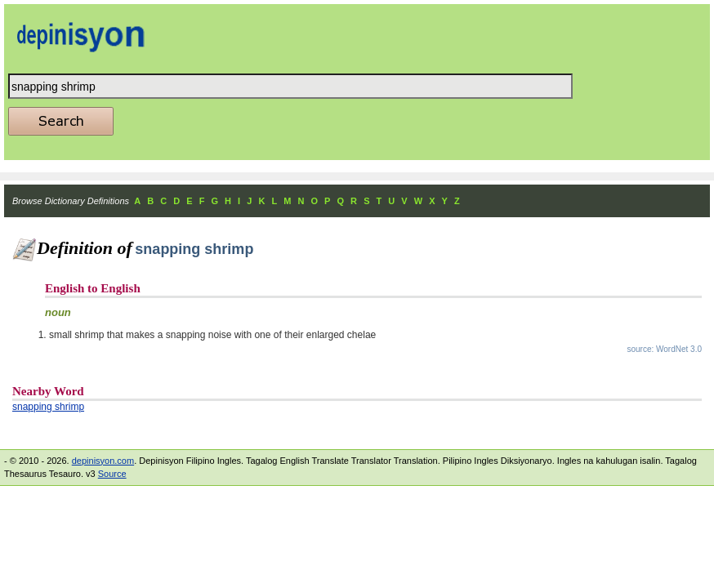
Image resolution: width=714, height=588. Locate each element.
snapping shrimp (48, 407)
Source (112, 474)
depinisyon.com (103, 461)
